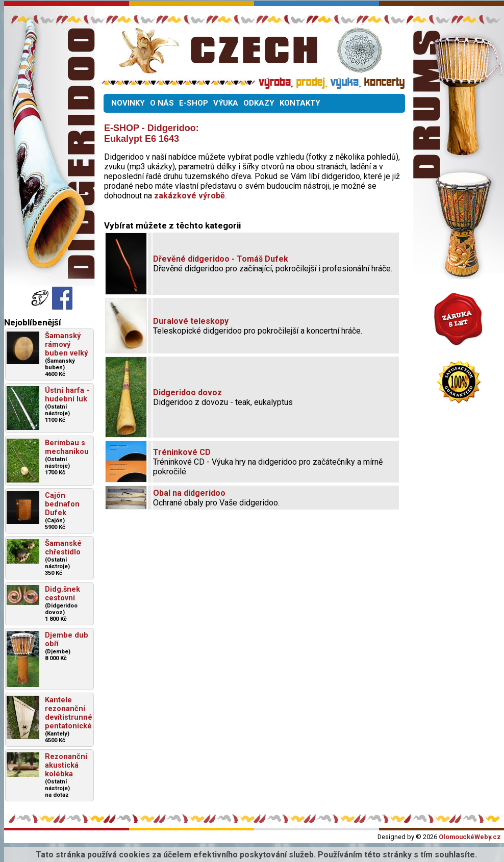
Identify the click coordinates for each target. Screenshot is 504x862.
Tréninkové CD (182, 452)
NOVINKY (128, 103)
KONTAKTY (300, 103)
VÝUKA (226, 103)
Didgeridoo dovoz (187, 392)
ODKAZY (259, 103)
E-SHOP (194, 103)
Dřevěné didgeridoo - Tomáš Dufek (221, 259)
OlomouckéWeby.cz (470, 837)
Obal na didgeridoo (189, 493)
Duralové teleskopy (191, 321)
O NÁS (162, 103)
